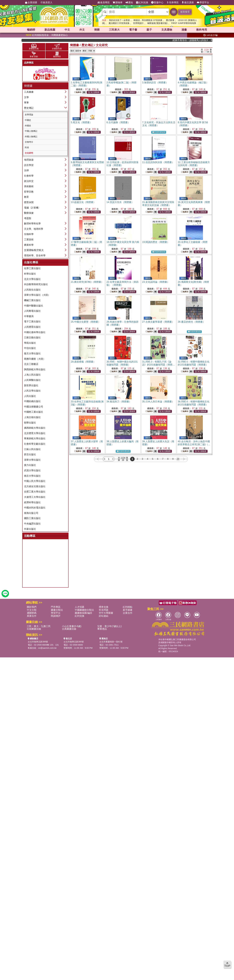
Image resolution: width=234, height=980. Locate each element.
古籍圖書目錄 (34, 629)
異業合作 (32, 616)
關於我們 (32, 607)
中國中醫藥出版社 (34, 306)
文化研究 (29, 153)
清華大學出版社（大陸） (37, 295)
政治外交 (29, 181)
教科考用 (202, 30)
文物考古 (29, 142)
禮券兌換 (104, 607)
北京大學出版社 (32, 279)
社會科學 (29, 176)
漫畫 (184, 30)
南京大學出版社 (32, 476)
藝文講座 (188, 3)
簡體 (97, 30)
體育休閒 (29, 202)
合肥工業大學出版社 (35, 492)
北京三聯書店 (31, 364)
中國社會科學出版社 (35, 332)
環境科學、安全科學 (35, 255)
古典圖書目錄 (69, 629)
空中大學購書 (106, 613)
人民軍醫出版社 (32, 380)
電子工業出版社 (32, 322)
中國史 (28, 120)
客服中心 (157, 3)
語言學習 (29, 165)
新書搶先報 (34, 47)
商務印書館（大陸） (35, 359)
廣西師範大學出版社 (35, 428)
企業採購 (31, 3)
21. (87, 282)
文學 (26, 97)
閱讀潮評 (56, 616)
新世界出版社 (31, 385)
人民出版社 (30, 396)
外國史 (28, 126)
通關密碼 (32, 613)
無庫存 (78, 92)
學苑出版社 (30, 343)
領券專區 (173, 3)
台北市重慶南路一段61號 (111, 642)
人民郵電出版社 (32, 311)
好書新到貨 (57, 47)
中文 (67, 30)
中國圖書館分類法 (84, 610)
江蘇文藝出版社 (32, 337)
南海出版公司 (31, 513)
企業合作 (128, 613)
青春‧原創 (34, 55)
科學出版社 (30, 274)
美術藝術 (29, 186)
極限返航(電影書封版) (157, 23)
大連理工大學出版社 (35, 497)
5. (81, 122)
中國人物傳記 (31, 131)
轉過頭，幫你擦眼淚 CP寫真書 (148, 20)
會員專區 (104, 3)
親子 (149, 30)
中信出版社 (30, 348)
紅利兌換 (142, 3)
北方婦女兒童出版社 (35, 486)
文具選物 (167, 30)
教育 (26, 197)
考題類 (28, 218)
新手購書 (128, 610)
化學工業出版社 (32, 268)
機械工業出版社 (32, 300)
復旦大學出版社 (32, 353)
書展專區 (57, 55)
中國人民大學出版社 (35, 481)
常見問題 (104, 610)
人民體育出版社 (32, 327)
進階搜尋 (185, 12)
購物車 (118, 3)
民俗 (27, 147)
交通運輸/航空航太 (34, 250)
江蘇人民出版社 (32, 449)
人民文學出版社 (32, 391)
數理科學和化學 (32, 224)
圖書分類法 (57, 610)
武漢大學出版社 (32, 470)
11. (158, 162)
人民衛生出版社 (32, 290)
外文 (82, 30)
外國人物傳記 (31, 137)
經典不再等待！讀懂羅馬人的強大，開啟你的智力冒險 (200, 40)
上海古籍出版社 (32, 417)
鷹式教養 (170, 20)
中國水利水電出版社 (35, 508)
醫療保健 (29, 213)
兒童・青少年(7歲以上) (110, 626)
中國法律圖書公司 (34, 407)
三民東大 (114, 30)
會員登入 (46, 3)
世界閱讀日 (138, 23)
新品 (50, 30)
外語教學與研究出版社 (36, 284)
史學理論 (29, 115)
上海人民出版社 (32, 375)
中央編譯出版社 (32, 524)
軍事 (26, 103)
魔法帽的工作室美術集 (119, 23)
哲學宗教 (29, 192)
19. (156, 242)
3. (155, 83)
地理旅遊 (29, 160)
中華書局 (29, 316)
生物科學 (29, 234)
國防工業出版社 (32, 518)
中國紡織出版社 (32, 401)
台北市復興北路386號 (38, 642)
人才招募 (80, 607)
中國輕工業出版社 (34, 412)
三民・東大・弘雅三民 (39, 626)
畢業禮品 (102, 629)
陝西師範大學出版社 (35, 369)
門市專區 (56, 607)
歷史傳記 (29, 108)
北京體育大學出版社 (35, 433)
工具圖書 (29, 92)
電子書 (133, 30)
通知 (129, 3)
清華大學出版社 (32, 460)
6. (118, 122)
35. (158, 402)
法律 (26, 170)
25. (86, 322)
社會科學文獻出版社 (35, 444)
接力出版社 (30, 465)
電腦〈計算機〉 (32, 208)
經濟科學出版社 (32, 502)
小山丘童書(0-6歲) (72, 626)
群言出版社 (30, 454)
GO (174, 12)
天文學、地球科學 (34, 229)
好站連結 (104, 616)
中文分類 (32, 610)
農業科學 (29, 245)
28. (191, 322)
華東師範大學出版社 (35, 438)
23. (156, 282)
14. (120, 202)
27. (158, 322)
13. (83, 202)
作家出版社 (30, 529)
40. (194, 444)
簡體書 (74, 45)
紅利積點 (128, 607)
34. (119, 402)
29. (83, 362)
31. (159, 365)
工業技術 (29, 240)
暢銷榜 (31, 30)
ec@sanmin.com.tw (47, 648)
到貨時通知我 (159, 132)
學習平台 (203, 3)
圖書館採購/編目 (83, 613)
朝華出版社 (30, 423)
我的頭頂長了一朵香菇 (119, 20)
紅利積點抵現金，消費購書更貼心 (47, 35)
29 (178, 459)
